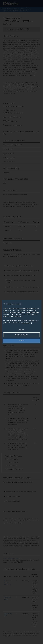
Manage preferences (22, 335)
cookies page (27, 323)
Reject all (22, 330)
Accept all (22, 341)
